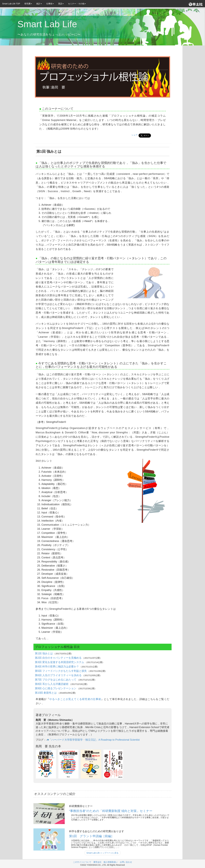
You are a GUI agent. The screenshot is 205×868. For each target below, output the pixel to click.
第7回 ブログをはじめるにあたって (56, 680)
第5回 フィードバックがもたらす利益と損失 (61, 671)
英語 (61, 4)
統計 (39, 4)
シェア (134, 135)
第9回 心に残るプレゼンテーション (56, 688)
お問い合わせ (126, 862)
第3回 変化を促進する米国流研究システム (60, 662)
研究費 (28, 4)
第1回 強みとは (44, 653)
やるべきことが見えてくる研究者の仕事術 (75, 699)
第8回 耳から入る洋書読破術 (52, 684)
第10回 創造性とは (46, 693)
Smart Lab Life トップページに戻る (103, 853)
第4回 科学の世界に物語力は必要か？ (57, 667)
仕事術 (50, 4)
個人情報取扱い (111, 862)
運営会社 (97, 862)
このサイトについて (82, 862)
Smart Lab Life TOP (11, 4)
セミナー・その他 (77, 4)
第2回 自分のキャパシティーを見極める (59, 658)
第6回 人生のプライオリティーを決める (59, 675)
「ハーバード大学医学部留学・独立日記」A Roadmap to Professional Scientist (93, 740)
